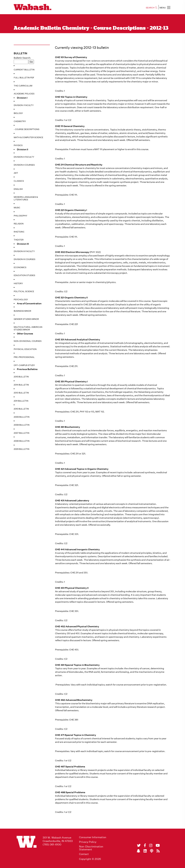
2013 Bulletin (21, 393)
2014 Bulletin (21, 385)
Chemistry (20, 121)
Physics (18, 145)
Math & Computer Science (28, 137)
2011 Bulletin (21, 401)
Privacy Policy (88, 842)
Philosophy (20, 216)
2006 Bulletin (22, 441)
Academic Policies (24, 94)
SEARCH (152, 8)
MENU (165, 8)
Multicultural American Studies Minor (28, 328)
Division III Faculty (24, 251)
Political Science (24, 291)
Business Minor (22, 311)
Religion (19, 224)
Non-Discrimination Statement (91, 848)
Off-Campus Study (24, 365)
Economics (20, 267)
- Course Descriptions (27, 129)
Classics (19, 181)
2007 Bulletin (22, 433)
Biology (18, 113)
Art (16, 173)
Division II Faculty (24, 157)
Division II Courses (24, 165)
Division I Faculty (24, 105)
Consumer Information (93, 837)
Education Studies (24, 275)
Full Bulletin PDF (24, 78)
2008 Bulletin (22, 425)
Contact (84, 854)
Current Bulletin (24, 70)
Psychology (21, 300)
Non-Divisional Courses (28, 341)
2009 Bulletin (22, 417)
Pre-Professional (24, 357)
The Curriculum (23, 86)
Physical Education (25, 349)
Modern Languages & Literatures (26, 198)
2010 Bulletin (21, 409)
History (18, 283)
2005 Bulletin (22, 449)
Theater (19, 240)
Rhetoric (19, 232)
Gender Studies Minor (26, 319)
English (18, 189)
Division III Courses (24, 259)
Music (17, 208)
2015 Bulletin (21, 377)
